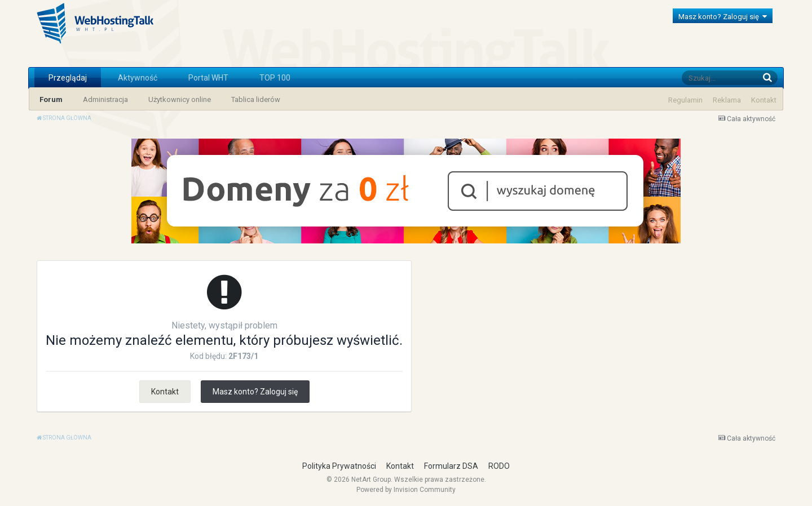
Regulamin (685, 100)
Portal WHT (208, 78)
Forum (51, 99)
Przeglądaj (68, 78)
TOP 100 (275, 78)
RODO (499, 466)
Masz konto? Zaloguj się (723, 17)
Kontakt (764, 100)
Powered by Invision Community (406, 490)
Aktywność (138, 78)
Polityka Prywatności (339, 466)
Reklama (727, 100)
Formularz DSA (451, 466)
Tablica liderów (256, 99)
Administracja (105, 99)
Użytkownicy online (180, 99)
